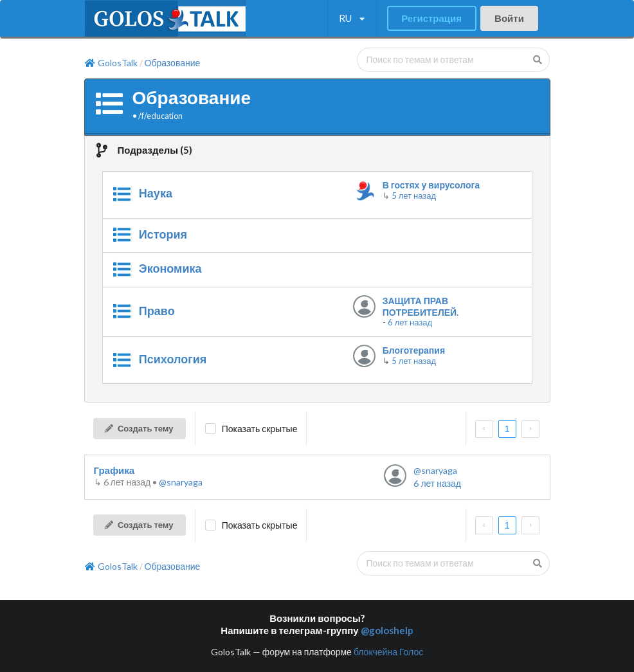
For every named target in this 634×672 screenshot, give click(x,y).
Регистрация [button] (431, 18)
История (163, 234)
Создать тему (139, 428)
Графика (114, 470)
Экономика (170, 268)
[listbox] (352, 19)
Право (157, 311)
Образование (173, 63)
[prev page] (484, 429)
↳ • (127, 482)
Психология (173, 359)
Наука (156, 193)
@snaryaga (181, 482)
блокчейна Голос (388, 652)
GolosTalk (111, 63)
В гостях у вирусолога (431, 185)
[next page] (530, 429)
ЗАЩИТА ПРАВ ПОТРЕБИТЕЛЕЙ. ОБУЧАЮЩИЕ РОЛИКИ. (435, 306)
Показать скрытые (260, 429)
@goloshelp (387, 630)
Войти (509, 18)
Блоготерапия (414, 350)
